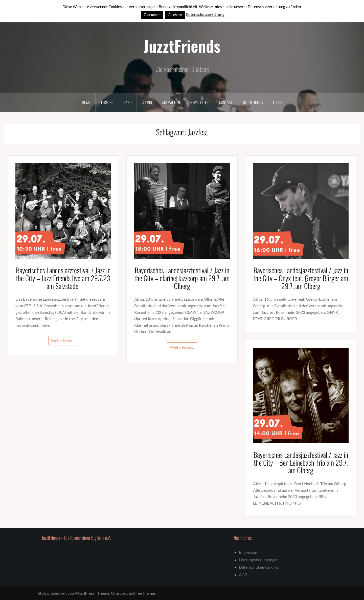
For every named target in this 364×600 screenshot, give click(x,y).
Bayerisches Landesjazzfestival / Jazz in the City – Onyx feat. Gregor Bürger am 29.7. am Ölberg (301, 278)
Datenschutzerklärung (258, 567)
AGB (243, 575)
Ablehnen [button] (175, 15)
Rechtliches (253, 102)
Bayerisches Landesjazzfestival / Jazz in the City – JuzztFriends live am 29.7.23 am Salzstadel (63, 278)
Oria (115, 593)
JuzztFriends (182, 46)
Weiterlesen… (63, 340)
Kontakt (226, 102)
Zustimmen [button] (152, 15)
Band (127, 102)
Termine (107, 102)
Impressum (249, 552)
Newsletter (199, 102)
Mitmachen (171, 102)
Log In (278, 102)
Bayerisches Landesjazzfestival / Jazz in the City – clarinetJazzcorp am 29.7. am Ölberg (182, 278)
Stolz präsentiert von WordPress (66, 593)
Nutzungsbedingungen (259, 560)
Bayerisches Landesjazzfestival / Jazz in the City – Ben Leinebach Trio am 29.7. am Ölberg (301, 462)
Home (86, 102)
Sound (147, 102)
